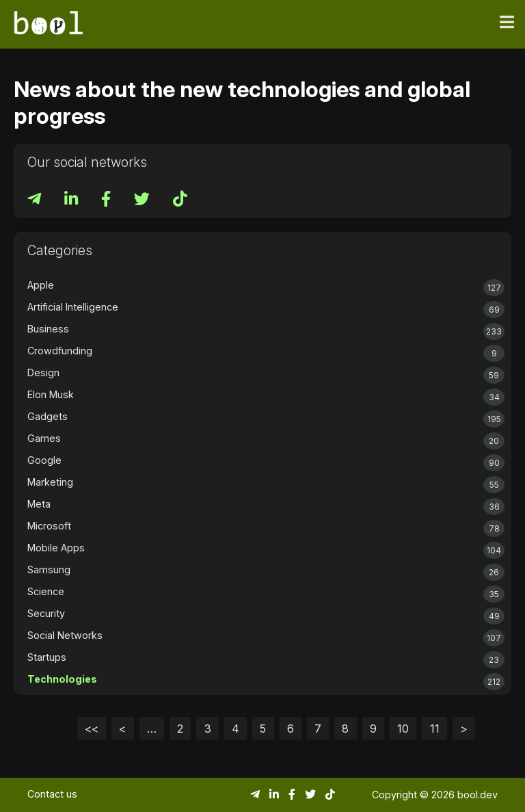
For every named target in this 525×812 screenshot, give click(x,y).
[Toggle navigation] (507, 23)
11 (435, 729)
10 (403, 729)
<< (92, 729)
